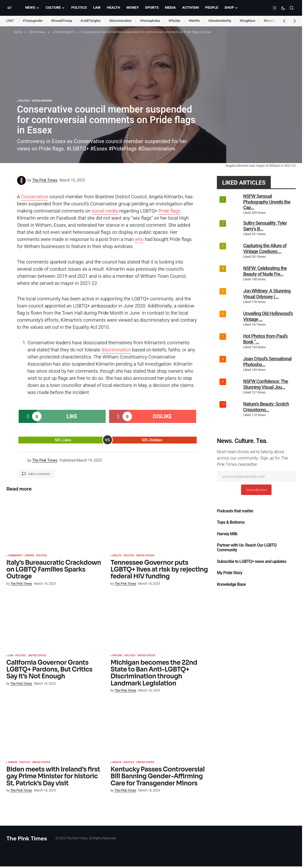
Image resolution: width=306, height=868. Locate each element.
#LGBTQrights (90, 21)
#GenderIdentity (220, 21)
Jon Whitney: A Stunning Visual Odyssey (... (267, 294)
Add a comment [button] (39, 474)
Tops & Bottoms (231, 522)
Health (117, 556)
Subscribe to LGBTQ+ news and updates (252, 562)
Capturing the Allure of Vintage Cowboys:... (265, 248)
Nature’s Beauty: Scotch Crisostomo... (266, 407)
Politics (24, 101)
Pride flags (170, 211)
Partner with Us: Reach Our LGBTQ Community (247, 548)
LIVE (10, 21)
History (118, 656)
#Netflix (194, 21)
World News (37, 32)
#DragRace (247, 21)
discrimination (116, 350)
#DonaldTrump (62, 21)
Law (11, 656)
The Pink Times (27, 838)
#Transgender (33, 21)
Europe (30, 556)
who (139, 239)
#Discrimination (120, 21)
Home (18, 32)
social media (105, 211)
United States (145, 556)
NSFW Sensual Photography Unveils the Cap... (267, 202)
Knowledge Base (231, 584)
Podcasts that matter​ (235, 511)
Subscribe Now (256, 490)
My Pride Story (229, 573)
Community (16, 556)
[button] (9, 8)
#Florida (174, 21)
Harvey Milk (227, 534)
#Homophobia (150, 21)
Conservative (35, 197)
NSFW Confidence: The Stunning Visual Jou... (266, 384)
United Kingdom (63, 32)
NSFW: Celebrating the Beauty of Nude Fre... (265, 271)
